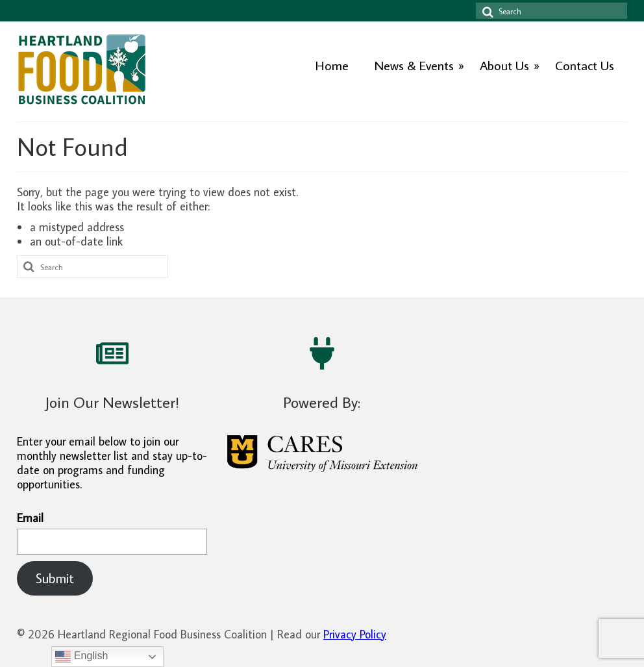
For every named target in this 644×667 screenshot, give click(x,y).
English (81, 657)
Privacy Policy (355, 634)
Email (112, 533)
